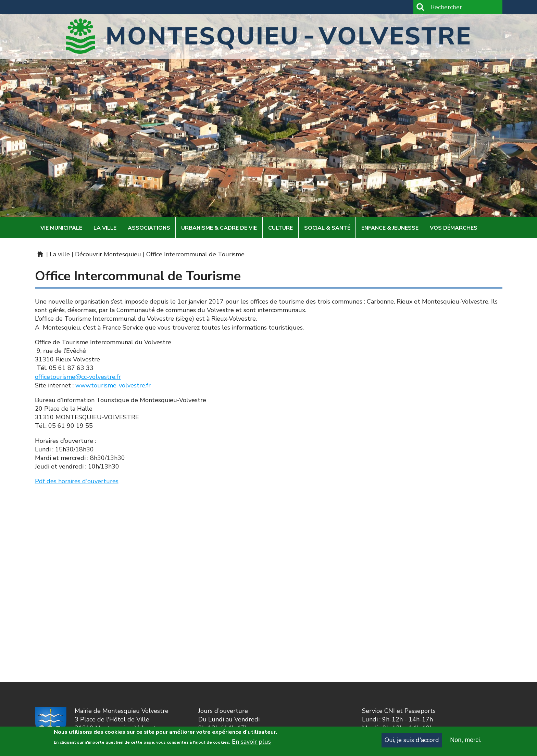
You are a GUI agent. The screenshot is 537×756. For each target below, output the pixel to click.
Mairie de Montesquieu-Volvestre (40, 254)
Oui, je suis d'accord (412, 741)
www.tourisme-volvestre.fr (113, 385)
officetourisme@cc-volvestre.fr (78, 377)
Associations (149, 228)
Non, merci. (466, 741)
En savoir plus (251, 743)
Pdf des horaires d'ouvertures (77, 481)
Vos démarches (454, 228)
